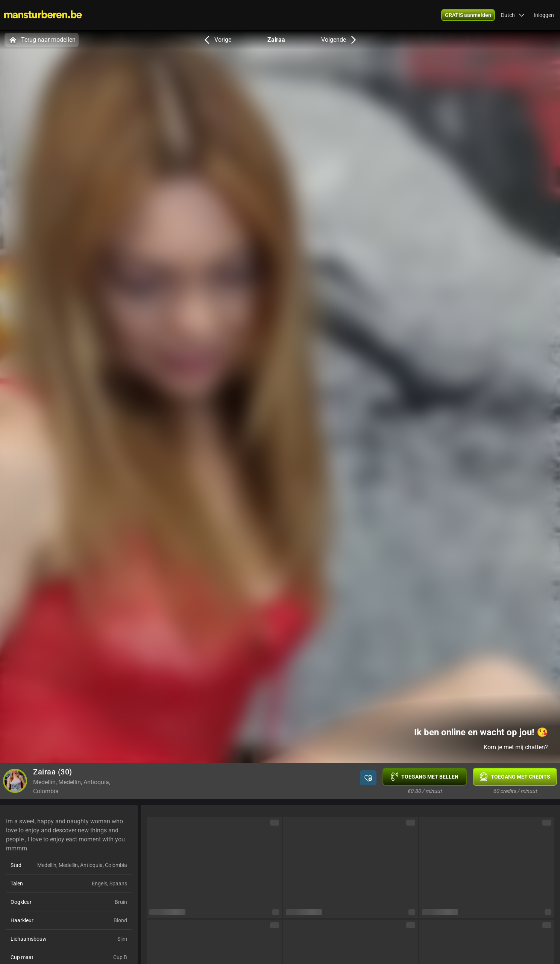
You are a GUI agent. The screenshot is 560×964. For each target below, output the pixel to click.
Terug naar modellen (42, 40)
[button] (513, 15)
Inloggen (544, 15)
